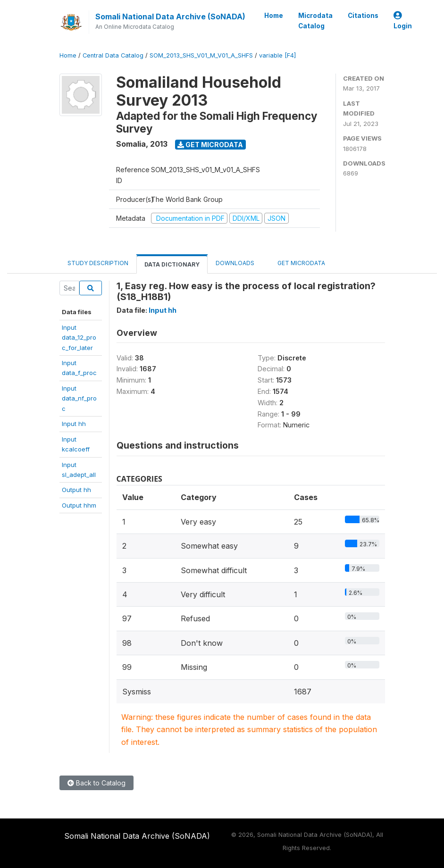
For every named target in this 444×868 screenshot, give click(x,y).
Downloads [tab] (235, 263)
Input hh (74, 424)
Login (403, 21)
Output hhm (79, 505)
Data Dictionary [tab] (172, 264)
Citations (363, 16)
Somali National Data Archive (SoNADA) (170, 17)
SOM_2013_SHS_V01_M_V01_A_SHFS (201, 55)
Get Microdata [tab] (298, 263)
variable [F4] (277, 55)
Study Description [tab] (98, 263)
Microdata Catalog (315, 21)
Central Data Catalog (113, 55)
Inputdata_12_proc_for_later (79, 338)
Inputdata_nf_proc (79, 398)
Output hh (76, 490)
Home (274, 16)
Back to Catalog (96, 783)
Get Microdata (210, 145)
